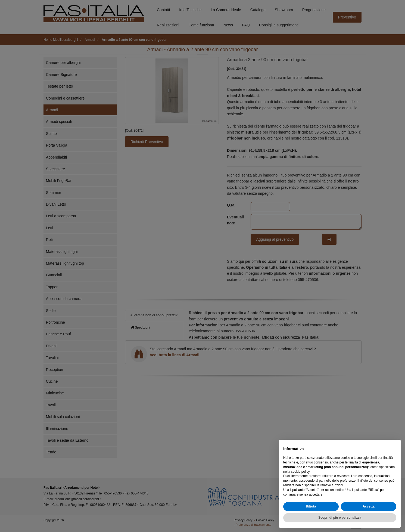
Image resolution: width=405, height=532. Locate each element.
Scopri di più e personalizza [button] (340, 518)
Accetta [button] (368, 506)
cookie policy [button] (300, 472)
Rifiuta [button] (311, 506)
